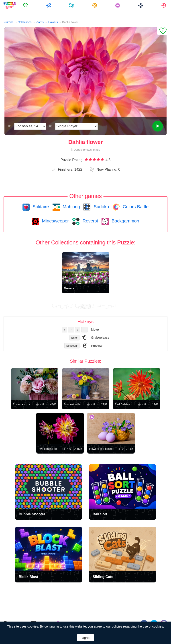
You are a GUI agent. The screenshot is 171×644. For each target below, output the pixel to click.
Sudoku (101, 207)
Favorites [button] (27, 5)
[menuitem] (27, 5)
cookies (33, 626)
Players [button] (73, 5)
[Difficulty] (30, 126)
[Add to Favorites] (162, 31)
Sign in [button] (164, 5)
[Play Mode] (76, 126)
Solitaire (40, 207)
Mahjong (71, 207)
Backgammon (125, 221)
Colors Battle (135, 207)
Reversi (90, 221)
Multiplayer (50, 5)
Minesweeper (55, 221)
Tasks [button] (96, 5)
